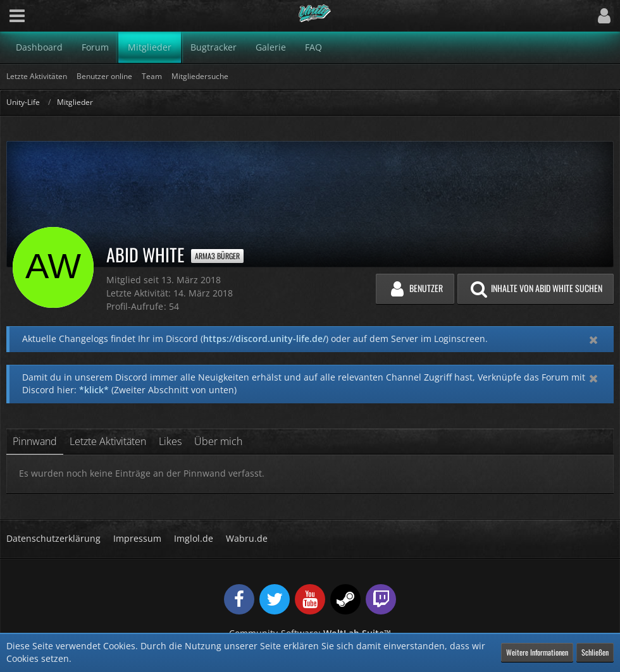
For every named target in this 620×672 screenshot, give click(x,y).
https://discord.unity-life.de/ (264, 339)
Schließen (595, 652)
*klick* (94, 390)
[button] (17, 16)
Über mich (218, 441)
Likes (170, 441)
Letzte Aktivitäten (108, 441)
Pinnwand (35, 441)
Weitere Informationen (537, 652)
